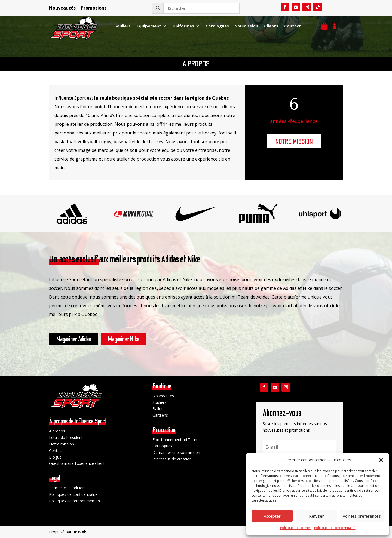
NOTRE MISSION (294, 142)
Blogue (55, 457)
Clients (271, 26)
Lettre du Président (66, 437)
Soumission (246, 26)
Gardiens (160, 415)
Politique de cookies (296, 528)
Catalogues (217, 26)
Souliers (122, 26)
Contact (293, 26)
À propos (57, 431)
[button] (381, 460)
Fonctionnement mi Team (175, 440)
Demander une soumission (176, 452)
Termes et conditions (68, 488)
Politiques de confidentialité (73, 494)
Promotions (94, 8)
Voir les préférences (362, 516)
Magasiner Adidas (73, 339)
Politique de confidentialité (335, 528)
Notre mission (62, 444)
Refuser (316, 516)
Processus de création (172, 459)
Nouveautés (62, 8)
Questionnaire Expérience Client (77, 463)
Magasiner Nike (124, 339)
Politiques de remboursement (75, 501)
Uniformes (183, 26)
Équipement (149, 26)
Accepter (272, 516)
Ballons (159, 409)
